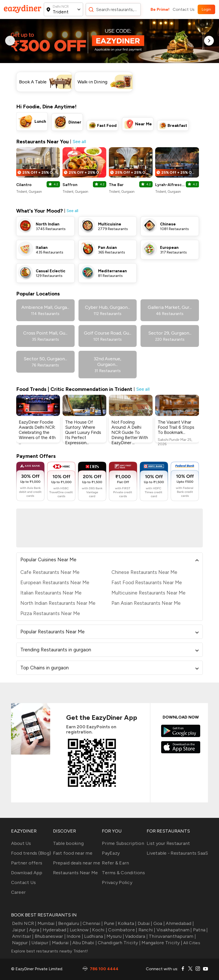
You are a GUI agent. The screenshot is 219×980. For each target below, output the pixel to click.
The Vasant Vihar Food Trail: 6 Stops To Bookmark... (176, 427)
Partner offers (27, 863)
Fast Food (107, 125)
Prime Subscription (123, 843)
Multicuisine (110, 224)
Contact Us (184, 9)
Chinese (168, 224)
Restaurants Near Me (76, 873)
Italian (42, 248)
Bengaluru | (69, 923)
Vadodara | (136, 936)
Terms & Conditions (123, 873)
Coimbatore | (122, 930)
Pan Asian (107, 248)
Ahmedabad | (179, 923)
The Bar (116, 185)
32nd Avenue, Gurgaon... (107, 362)
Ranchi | (146, 930)
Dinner (75, 122)
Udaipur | (41, 943)
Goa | (159, 923)
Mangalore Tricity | (161, 943)
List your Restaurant (168, 843)
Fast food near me (73, 853)
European (169, 248)
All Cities (191, 943)
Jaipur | (20, 930)
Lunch (40, 121)
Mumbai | (47, 923)
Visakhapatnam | (174, 930)
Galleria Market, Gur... (170, 307)
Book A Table (33, 82)
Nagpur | (21, 943)
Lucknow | (80, 930)
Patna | (200, 930)
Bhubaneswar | (50, 936)
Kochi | (99, 930)
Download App (27, 873)
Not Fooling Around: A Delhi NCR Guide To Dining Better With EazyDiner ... (130, 432)
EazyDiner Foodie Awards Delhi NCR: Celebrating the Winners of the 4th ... (37, 432)
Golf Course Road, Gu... (108, 333)
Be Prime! (160, 9)
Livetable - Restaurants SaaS (177, 853)
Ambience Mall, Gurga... (45, 307)
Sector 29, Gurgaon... (170, 333)
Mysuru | (115, 936)
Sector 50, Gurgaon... (45, 359)
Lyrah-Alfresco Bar (170, 185)
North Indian (48, 224)
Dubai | (144, 923)
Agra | (35, 930)
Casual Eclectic (51, 271)
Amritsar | (22, 936)
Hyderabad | (55, 930)
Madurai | (61, 943)
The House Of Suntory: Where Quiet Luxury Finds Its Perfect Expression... (83, 432)
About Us (21, 843)
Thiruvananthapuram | (172, 936)
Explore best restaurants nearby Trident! (50, 951)
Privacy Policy (117, 882)
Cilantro (24, 185)
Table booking (68, 843)
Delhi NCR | (24, 923)
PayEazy (111, 853)
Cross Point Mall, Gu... (45, 333)
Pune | (110, 923)
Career (19, 892)
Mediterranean (112, 271)
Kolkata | (127, 923)
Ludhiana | (94, 936)
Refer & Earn (115, 863)
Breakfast (177, 125)
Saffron (70, 185)
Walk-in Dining (92, 82)
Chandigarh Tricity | (119, 943)
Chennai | (92, 923)
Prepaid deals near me (77, 863)
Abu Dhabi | (84, 943)
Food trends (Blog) (31, 853)
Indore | (74, 936)
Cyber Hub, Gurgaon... (107, 307)
